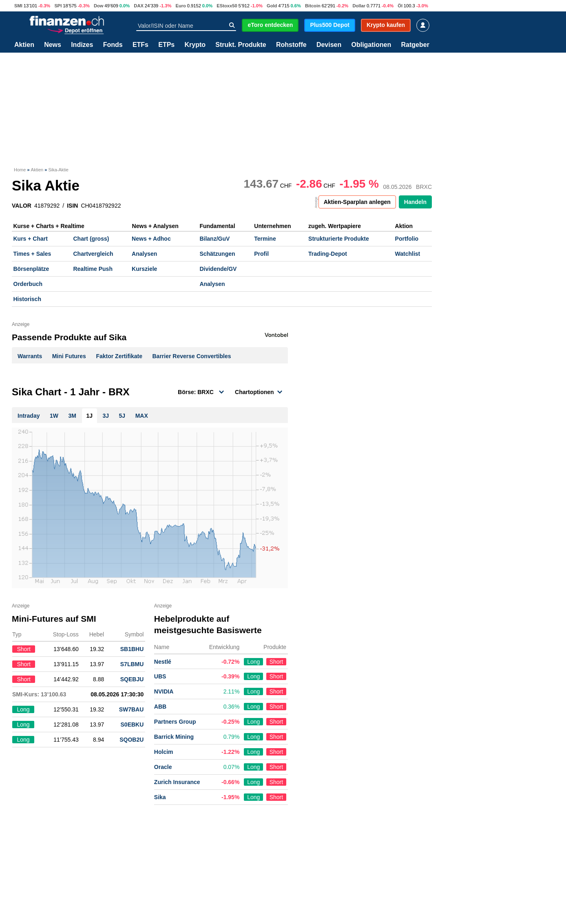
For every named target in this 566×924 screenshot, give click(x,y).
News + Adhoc (151, 239)
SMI (18, 6)
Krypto (195, 45)
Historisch (27, 299)
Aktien (24, 45)
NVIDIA (164, 691)
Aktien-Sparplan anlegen (357, 202)
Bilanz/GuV (214, 239)
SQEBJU (132, 679)
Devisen (329, 45)
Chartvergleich (93, 254)
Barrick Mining (174, 737)
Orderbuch (28, 284)
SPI (58, 6)
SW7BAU (132, 709)
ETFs (140, 45)
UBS (160, 676)
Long (253, 662)
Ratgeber (415, 45)
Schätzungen (217, 254)
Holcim (164, 752)
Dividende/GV (218, 269)
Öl (400, 6)
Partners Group (175, 722)
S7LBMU (132, 664)
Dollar (359, 6)
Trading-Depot (328, 254)
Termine (265, 239)
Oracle (163, 767)
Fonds (113, 45)
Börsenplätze (31, 269)
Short (276, 662)
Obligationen (371, 45)
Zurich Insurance (177, 782)
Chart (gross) (91, 239)
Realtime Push (93, 269)
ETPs (166, 45)
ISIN (72, 206)
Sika (160, 797)
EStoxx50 (227, 6)
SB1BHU (132, 649)
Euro (180, 6)
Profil (261, 254)
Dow (99, 6)
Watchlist (408, 254)
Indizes (82, 45)
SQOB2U (132, 740)
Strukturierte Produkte (339, 239)
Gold (272, 6)
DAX (139, 6)
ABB (160, 707)
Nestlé (163, 662)
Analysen (144, 254)
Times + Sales (32, 254)
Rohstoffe (291, 45)
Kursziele (144, 269)
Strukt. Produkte (241, 45)
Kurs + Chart (31, 239)
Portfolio (407, 239)
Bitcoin (313, 6)
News (53, 45)
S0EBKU (132, 725)
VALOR (22, 206)
